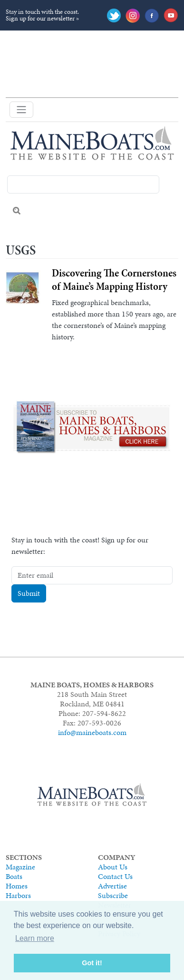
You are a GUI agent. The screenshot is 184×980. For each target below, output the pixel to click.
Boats (14, 876)
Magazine (20, 867)
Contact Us (115, 876)
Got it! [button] (92, 963)
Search (17, 211)
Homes (17, 886)
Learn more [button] (35, 938)
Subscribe (113, 895)
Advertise (112, 886)
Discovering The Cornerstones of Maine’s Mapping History (114, 280)
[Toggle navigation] (21, 110)
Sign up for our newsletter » (42, 18)
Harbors (18, 895)
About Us (113, 867)
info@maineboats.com (92, 732)
